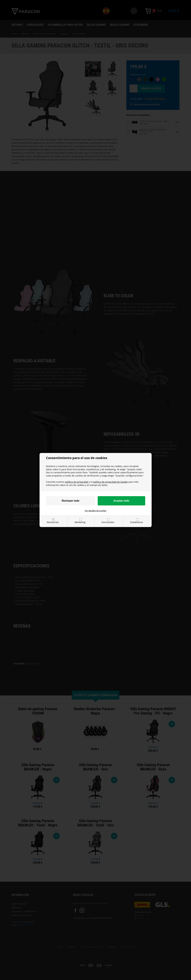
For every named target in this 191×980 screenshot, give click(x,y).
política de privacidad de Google (110, 482)
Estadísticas (137, 522)
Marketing (80, 522)
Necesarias (53, 522)
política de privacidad (77, 482)
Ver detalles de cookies (95, 511)
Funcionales (108, 522)
